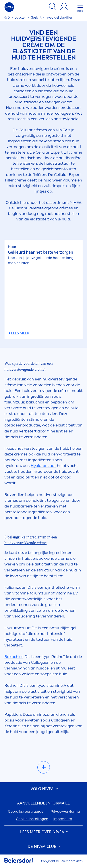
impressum (63, 819)
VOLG (43, 789)
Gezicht (36, 18)
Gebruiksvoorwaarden (27, 811)
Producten (19, 18)
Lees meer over (44, 832)
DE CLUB (43, 847)
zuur (43, 466)
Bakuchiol (14, 657)
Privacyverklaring (65, 811)
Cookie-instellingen (32, 819)
